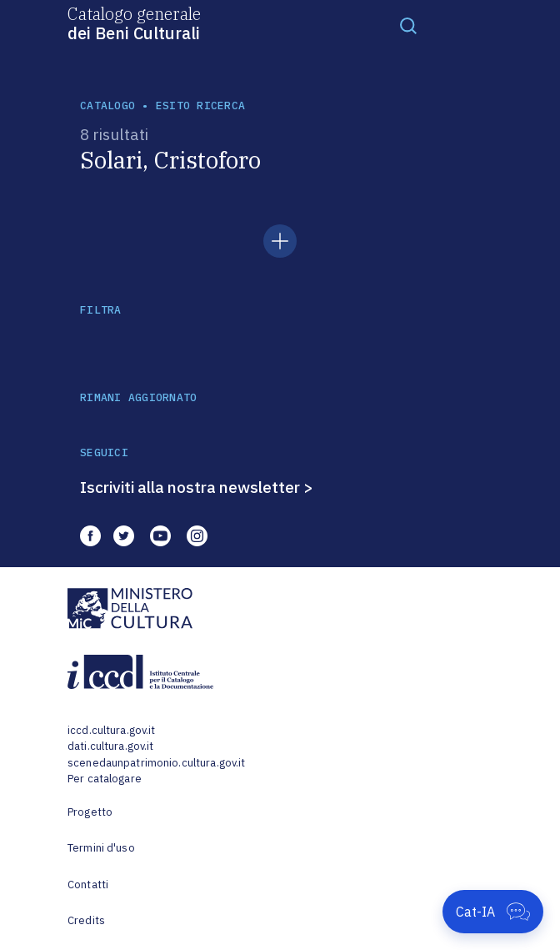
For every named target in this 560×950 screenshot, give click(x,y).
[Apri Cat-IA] (493, 912)
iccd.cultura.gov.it (111, 730)
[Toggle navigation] (408, 25)
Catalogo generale (134, 23)
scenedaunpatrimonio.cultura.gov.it (156, 763)
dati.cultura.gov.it (110, 746)
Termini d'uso (101, 848)
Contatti (88, 885)
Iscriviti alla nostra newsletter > (197, 487)
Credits (86, 920)
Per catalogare (105, 779)
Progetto (90, 812)
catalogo (107, 106)
